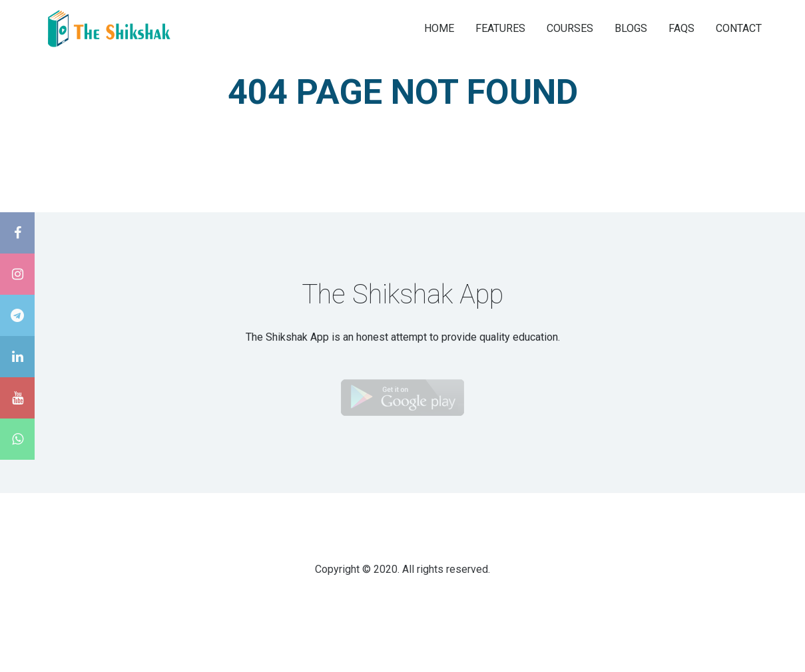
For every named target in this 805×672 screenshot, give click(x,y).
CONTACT (739, 28)
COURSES (570, 28)
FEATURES (500, 28)
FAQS (681, 28)
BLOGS (631, 28)
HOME (439, 28)
